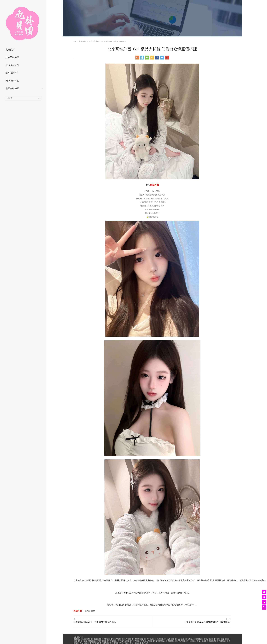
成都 (87, 643)
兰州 (106, 643)
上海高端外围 (12, 65)
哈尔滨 (183, 641)
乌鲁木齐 (149, 641)
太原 (182, 639)
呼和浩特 (126, 641)
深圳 (109, 639)
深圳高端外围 (12, 73)
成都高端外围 (78, 639)
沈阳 (172, 639)
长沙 (85, 641)
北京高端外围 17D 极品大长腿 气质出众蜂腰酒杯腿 (109, 41)
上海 (98, 639)
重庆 (119, 639)
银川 (137, 643)
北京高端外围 (12, 57)
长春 (192, 639)
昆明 (162, 639)
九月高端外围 (78, 637)
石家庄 (140, 639)
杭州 (194, 641)
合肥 (212, 639)
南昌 (222, 639)
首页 (75, 41)
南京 (202, 639)
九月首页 (10, 50)
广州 (223, 641)
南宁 (127, 643)
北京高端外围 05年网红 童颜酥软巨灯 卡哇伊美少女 (192, 621)
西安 (115, 641)
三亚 (151, 639)
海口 (95, 641)
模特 (258, 580)
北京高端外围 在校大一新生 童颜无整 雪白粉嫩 (113, 621)
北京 (88, 639)
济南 (213, 641)
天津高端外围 (12, 81)
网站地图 (145, 643)
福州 (203, 641)
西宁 (129, 639)
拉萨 (138, 641)
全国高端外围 (12, 89)
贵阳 (105, 641)
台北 (117, 643)
